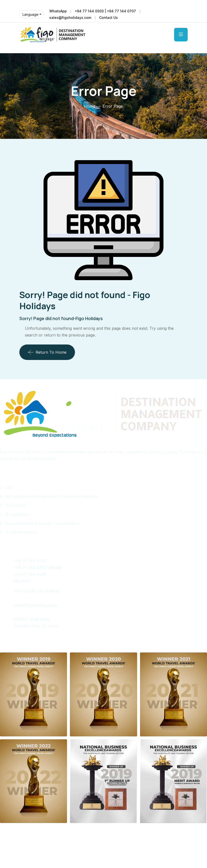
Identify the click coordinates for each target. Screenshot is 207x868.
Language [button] (30, 14)
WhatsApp (58, 11)
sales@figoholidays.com (70, 18)
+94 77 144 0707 (31, 561)
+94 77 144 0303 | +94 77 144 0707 (106, 11)
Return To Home (47, 352)
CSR (9, 487)
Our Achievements (21, 532)
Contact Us (108, 18)
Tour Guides (15, 505)
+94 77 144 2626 (30, 574)
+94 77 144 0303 (30, 568)
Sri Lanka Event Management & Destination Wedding (51, 496)
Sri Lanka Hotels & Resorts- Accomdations (42, 523)
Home (90, 106)
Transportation (18, 514)
